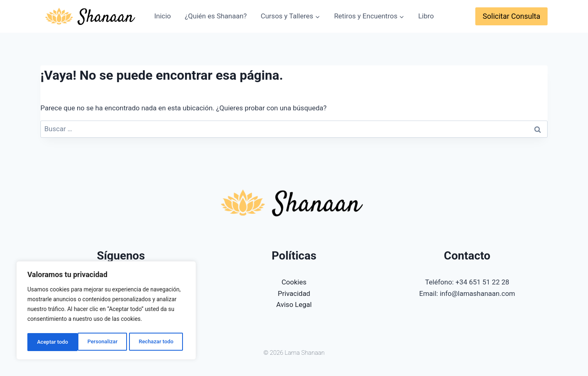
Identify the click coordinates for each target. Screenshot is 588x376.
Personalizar (51, 342)
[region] (106, 312)
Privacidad (294, 293)
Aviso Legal (294, 304)
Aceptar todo (160, 342)
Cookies (294, 282)
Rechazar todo (106, 342)
